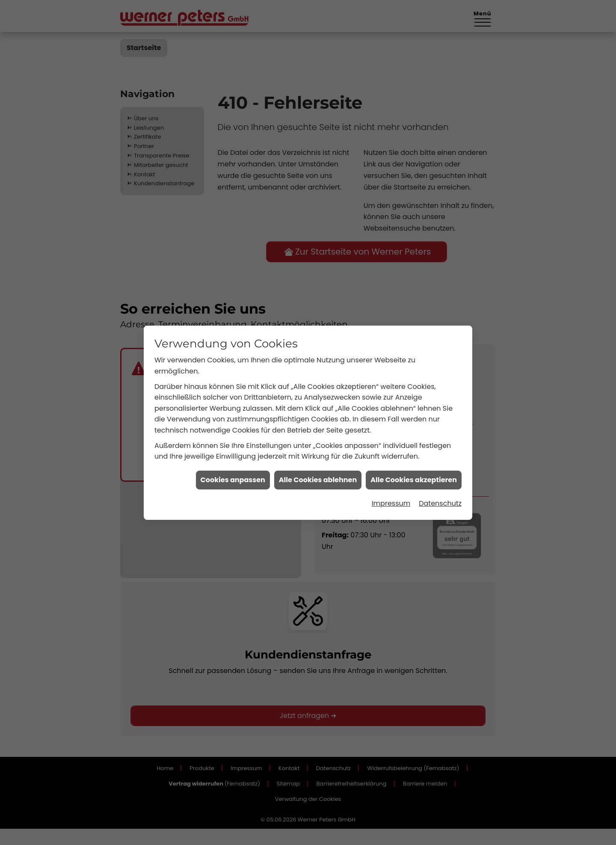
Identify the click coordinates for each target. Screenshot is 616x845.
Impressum (391, 470)
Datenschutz (440, 470)
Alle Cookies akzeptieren (414, 446)
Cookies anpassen (233, 446)
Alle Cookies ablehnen (318, 446)
